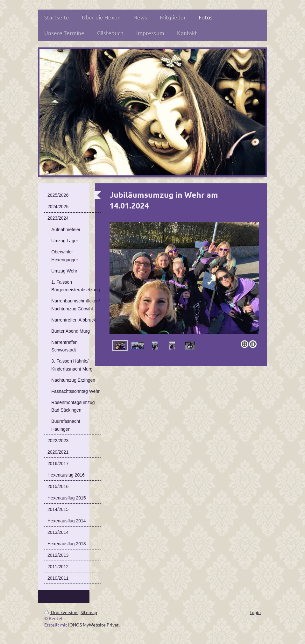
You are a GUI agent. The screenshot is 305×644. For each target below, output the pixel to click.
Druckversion (61, 612)
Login (255, 612)
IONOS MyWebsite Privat (93, 625)
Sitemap (89, 612)
